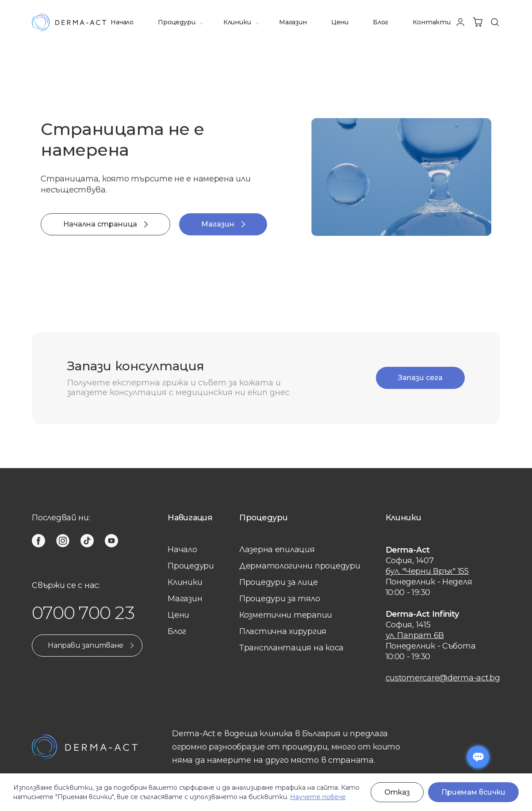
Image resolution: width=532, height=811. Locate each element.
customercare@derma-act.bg (443, 678)
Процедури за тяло (279, 599)
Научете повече (318, 797)
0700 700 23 (83, 613)
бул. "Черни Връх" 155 (427, 571)
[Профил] (460, 22)
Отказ (397, 792)
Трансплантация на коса (291, 648)
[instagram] (63, 541)
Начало (122, 22)
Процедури (176, 22)
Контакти (432, 22)
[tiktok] (87, 541)
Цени (340, 22)
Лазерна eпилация (277, 550)
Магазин (293, 22)
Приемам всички (473, 792)
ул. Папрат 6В (415, 635)
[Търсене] (495, 22)
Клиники (237, 22)
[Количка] (478, 22)
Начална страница (105, 224)
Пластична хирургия (283, 631)
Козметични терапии (286, 615)
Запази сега (420, 378)
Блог (381, 22)
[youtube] (111, 541)
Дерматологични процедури (300, 566)
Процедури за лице (278, 582)
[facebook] (38, 541)
